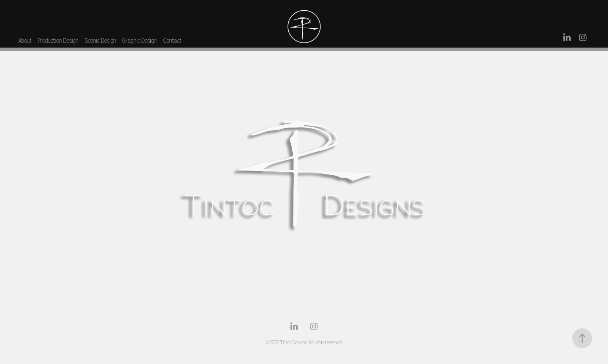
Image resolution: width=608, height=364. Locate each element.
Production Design (58, 40)
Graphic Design (139, 40)
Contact (172, 40)
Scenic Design (101, 40)
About (25, 40)
